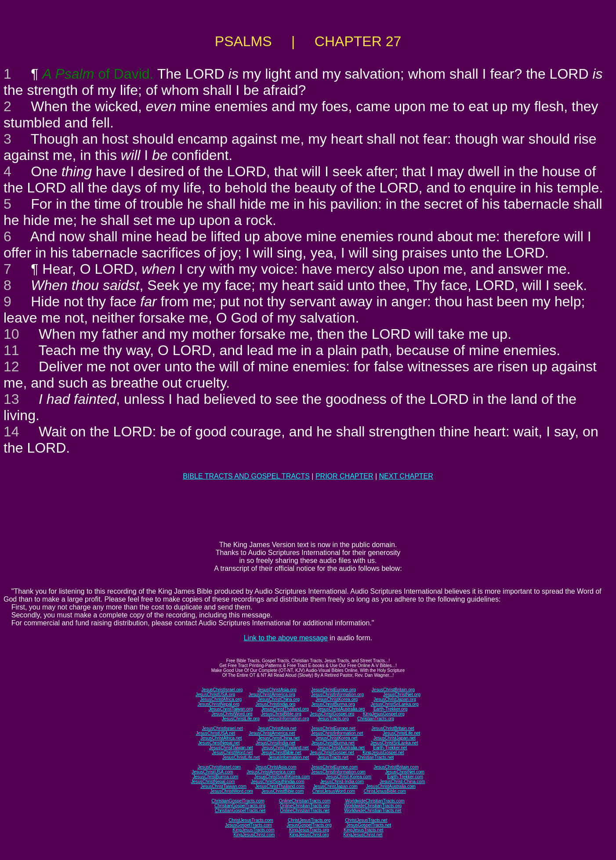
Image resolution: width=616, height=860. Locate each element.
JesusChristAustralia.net (341, 748)
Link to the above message (286, 638)
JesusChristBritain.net (393, 728)
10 (11, 334)
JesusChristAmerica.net (272, 733)
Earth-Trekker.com (405, 777)
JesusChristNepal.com (213, 782)
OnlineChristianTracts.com (305, 801)
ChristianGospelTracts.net (240, 811)
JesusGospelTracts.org (309, 825)
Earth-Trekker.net (390, 748)
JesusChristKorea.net (337, 738)
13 (11, 399)
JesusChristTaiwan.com (223, 786)
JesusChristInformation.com (338, 772)
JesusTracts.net (333, 757)
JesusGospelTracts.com (248, 825)
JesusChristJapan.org (395, 699)
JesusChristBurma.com (216, 777)
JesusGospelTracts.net (369, 825)
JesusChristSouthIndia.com (278, 782)
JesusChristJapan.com (335, 786)
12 (11, 366)
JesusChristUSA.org (215, 695)
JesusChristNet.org (402, 695)
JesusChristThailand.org (285, 709)
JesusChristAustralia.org (341, 709)
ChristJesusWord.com (334, 791)
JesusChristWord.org (232, 714)
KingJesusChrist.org (309, 835)
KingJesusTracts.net (363, 830)
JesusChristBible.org (281, 714)
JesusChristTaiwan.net (231, 748)
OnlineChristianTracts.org (305, 806)
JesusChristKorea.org (337, 699)
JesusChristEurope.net (333, 728)
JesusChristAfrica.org (221, 699)
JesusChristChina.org (279, 699)
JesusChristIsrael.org (222, 690)
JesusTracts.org (333, 719)
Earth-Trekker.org (390, 709)
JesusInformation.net (288, 757)
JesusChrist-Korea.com (348, 777)
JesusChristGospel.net (332, 753)
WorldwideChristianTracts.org (373, 806)
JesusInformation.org (288, 719)
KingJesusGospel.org (384, 714)
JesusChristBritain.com (396, 767)
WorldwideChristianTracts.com (375, 801)
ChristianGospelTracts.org (240, 806)
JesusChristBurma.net (333, 743)
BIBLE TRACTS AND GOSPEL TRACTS (246, 476)
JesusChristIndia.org (275, 704)
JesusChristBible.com (283, 791)
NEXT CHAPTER (406, 476)
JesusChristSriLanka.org (395, 704)
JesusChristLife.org (241, 719)
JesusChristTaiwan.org (231, 709)
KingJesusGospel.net (383, 753)
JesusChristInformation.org (337, 695)
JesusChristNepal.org (218, 704)
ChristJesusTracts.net (366, 820)
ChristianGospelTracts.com (238, 801)
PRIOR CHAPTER (344, 476)
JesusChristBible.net (281, 753)
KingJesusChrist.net (363, 835)
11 (11, 350)
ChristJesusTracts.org (309, 820)
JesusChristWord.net (232, 753)
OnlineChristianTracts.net (304, 811)
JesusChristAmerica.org (272, 695)
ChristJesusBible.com (385, 791)
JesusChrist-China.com (402, 782)
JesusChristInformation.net (337, 733)
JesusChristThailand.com (280, 786)
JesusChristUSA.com (212, 772)
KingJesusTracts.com (254, 830)
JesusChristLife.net (401, 733)
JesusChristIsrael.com (219, 767)
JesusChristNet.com (404, 772)
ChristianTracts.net (375, 757)
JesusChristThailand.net (285, 748)
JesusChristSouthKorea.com (282, 777)
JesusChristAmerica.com (271, 772)
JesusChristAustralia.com (391, 786)
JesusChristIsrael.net (222, 728)
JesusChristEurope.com (334, 767)
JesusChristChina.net (279, 738)
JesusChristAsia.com (276, 767)
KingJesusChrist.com (254, 835)
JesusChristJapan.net (395, 738)
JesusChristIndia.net (276, 743)
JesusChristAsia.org (277, 690)
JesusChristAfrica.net (221, 738)
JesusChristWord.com (232, 791)
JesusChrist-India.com (342, 782)
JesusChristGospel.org (332, 714)
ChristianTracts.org (376, 719)
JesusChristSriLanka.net (394, 743)
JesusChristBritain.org (393, 690)
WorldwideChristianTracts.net (373, 811)
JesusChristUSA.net (216, 733)
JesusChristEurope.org (333, 690)
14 (11, 432)
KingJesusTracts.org (309, 830)
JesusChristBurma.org (333, 704)
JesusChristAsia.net (277, 728)
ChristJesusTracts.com (251, 820)
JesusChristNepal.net (219, 743)
